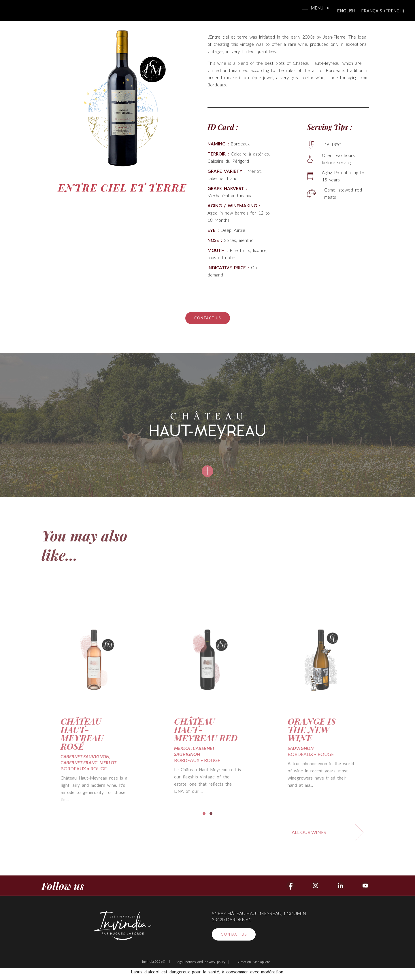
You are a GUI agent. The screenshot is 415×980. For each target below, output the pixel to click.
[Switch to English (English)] (346, 11)
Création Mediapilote (254, 962)
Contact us (208, 318)
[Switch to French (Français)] (383, 11)
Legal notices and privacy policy (201, 962)
